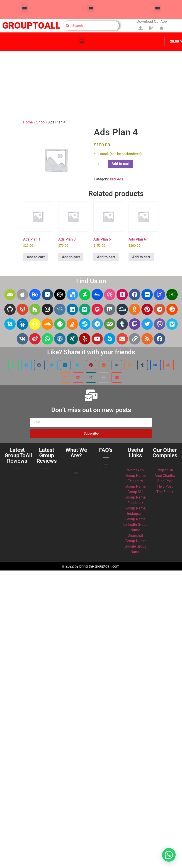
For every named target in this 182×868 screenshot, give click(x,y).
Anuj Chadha (165, 476)
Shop (40, 122)
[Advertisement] (91, 86)
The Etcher (165, 492)
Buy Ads (116, 179)
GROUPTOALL (31, 26)
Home (28, 122)
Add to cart (120, 164)
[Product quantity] (100, 165)
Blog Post (165, 481)
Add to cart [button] (36, 257)
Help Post (165, 486)
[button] (24, 8)
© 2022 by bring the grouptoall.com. (91, 566)
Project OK (165, 470)
